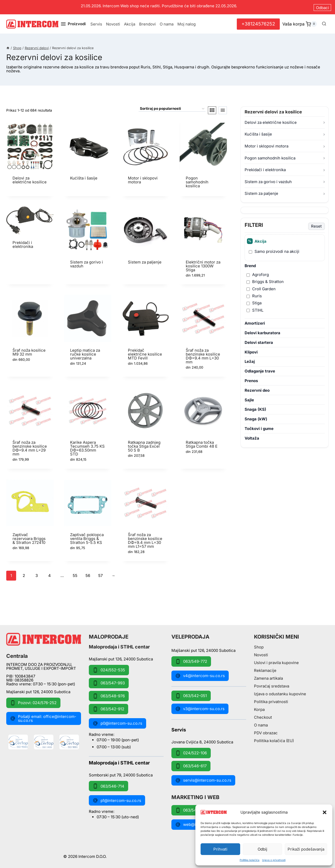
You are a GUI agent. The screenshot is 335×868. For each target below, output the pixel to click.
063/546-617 (191, 764)
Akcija (130, 22)
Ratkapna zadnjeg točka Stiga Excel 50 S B (144, 444)
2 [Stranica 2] (24, 573)
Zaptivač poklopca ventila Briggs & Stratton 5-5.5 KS (87, 536)
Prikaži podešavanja (306, 849)
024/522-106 (191, 751)
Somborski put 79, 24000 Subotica (121, 773)
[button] (325, 812)
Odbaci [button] (322, 6)
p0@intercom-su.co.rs (117, 721)
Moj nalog (187, 22)
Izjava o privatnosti (274, 860)
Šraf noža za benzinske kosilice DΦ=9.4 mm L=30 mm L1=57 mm (145, 538)
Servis (96, 22)
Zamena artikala (268, 676)
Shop (259, 645)
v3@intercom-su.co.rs (200, 707)
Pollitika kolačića (250, 860)
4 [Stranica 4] (49, 573)
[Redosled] (172, 107)
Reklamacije (265, 669)
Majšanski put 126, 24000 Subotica (38, 690)
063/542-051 (191, 694)
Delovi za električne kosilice (271, 120)
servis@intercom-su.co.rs (203, 778)
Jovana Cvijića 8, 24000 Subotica (202, 740)
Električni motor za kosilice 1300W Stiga (203, 264)
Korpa (259, 708)
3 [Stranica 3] (37, 573)
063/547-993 (109, 681)
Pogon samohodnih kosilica (270, 156)
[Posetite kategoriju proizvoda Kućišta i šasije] (88, 153)
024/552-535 (109, 668)
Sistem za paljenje (261, 191)
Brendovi (147, 22)
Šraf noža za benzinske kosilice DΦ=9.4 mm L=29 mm (30, 446)
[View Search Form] (324, 22)
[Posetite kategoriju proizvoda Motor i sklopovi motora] (145, 155)
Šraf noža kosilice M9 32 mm (29, 350)
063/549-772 (191, 659)
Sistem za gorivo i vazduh (268, 180)
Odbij (262, 849)
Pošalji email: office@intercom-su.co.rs (43, 716)
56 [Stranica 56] (88, 573)
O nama (167, 22)
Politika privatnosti (271, 700)
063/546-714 (108, 784)
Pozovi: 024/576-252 (33, 701)
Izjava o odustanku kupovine (280, 692)
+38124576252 (258, 22)
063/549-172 (191, 808)
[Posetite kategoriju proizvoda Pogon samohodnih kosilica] (203, 157)
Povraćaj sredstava (272, 684)
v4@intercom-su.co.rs (200, 674)
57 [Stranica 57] (100, 573)
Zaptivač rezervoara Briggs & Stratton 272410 (29, 536)
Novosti (113, 22)
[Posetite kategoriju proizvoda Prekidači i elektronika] (30, 230)
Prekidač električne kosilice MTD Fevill (145, 352)
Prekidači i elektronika (265, 168)
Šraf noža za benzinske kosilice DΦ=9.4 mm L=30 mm (203, 354)
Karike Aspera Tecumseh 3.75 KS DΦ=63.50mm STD (87, 446)
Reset (316, 224)
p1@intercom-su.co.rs (117, 799)
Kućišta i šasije (258, 132)
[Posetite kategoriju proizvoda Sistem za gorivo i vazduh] (88, 239)
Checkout (263, 715)
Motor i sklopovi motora (266, 144)
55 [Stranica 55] (75, 573)
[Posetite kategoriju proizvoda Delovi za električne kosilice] (30, 155)
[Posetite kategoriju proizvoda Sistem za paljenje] (145, 237)
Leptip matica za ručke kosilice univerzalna (85, 352)
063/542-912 (108, 707)
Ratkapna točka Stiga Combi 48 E (202, 442)
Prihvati (220, 849)
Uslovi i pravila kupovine (276, 661)
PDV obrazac (266, 731)
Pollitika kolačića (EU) (274, 739)
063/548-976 (109, 694)
